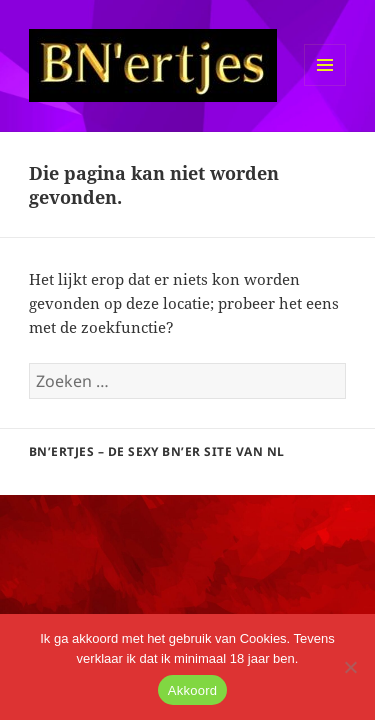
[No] (350, 667)
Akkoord (192, 690)
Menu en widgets (325, 85)
